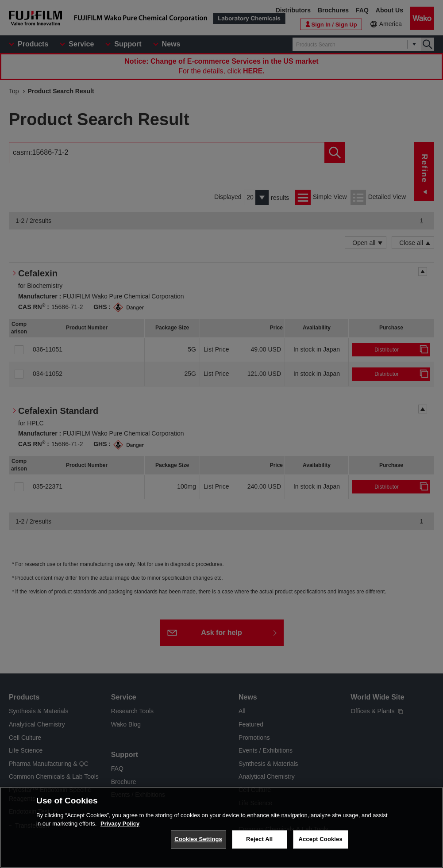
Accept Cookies (320, 839)
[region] (221, 827)
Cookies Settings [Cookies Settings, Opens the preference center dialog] (198, 839)
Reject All (259, 839)
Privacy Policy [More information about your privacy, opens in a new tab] (120, 824)
